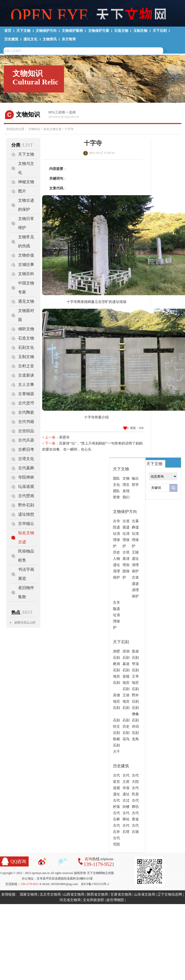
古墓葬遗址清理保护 (135, 534)
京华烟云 (26, 524)
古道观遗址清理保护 (126, 534)
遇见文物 (26, 301)
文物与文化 (26, 168)
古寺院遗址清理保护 (116, 534)
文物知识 (34, 129)
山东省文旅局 (145, 894)
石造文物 (121, 31)
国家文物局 (29, 894)
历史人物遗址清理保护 (116, 565)
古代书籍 (26, 422)
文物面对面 (26, 315)
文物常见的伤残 (26, 241)
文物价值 (26, 255)
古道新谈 (26, 375)
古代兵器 (26, 440)
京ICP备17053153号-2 (95, 884)
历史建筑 (11, 39)
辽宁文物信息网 (170, 894)
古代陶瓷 (26, 412)
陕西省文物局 (97, 894)
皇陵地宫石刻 (126, 683)
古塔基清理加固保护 (126, 565)
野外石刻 (26, 505)
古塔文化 (26, 459)
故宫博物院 (115, 900)
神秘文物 (26, 182)
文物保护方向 (46, 31)
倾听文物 (26, 329)
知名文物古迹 (52, 129)
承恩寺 (64, 437)
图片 (22, 191)
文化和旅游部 (93, 900)
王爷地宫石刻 (135, 683)
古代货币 (26, 403)
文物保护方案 (99, 31)
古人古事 (26, 385)
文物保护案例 (72, 31)
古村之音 (26, 366)
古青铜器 (26, 394)
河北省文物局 (70, 900)
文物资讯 (50, 39)
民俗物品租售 (26, 556)
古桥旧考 (26, 449)
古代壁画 (26, 496)
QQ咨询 (18, 861)
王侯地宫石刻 (126, 701)
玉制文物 (140, 31)
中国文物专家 (26, 288)
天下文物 (23, 31)
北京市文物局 (50, 894)
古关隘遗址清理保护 (116, 615)
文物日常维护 (26, 223)
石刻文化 (26, 347)
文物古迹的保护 (26, 205)
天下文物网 (93, 13)
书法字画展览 (26, 574)
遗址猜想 (26, 514)
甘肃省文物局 (121, 894)
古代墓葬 (26, 468)
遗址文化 (30, 39)
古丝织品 (26, 431)
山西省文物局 (74, 894)
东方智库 (69, 39)
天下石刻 (160, 31)
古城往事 (26, 264)
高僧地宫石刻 (116, 701)
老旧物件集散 (26, 592)
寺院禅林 (26, 477)
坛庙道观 (26, 486)
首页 (8, 31)
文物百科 (26, 274)
